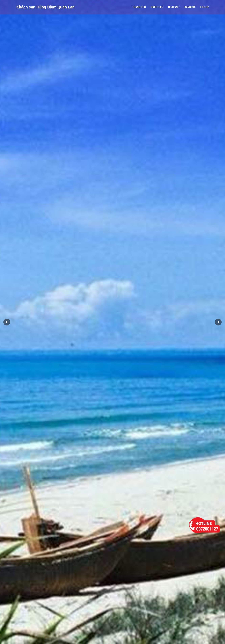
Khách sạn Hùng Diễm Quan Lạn (45, 7)
